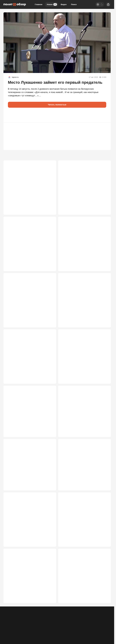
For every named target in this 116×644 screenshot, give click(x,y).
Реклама (7, 629)
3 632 (105, 260)
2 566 (50, 612)
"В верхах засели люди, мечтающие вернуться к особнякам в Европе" (25, 358)
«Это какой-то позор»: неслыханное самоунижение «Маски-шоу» (25, 592)
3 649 (105, 202)
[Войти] (108, 4)
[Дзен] (108, 627)
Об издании (29, 629)
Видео (64, 4)
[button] (11, 115)
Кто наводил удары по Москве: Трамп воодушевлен (80, 416)
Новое (52, 4)
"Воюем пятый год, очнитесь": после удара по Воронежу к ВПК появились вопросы (83, 358)
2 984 (105, 436)
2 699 (50, 553)
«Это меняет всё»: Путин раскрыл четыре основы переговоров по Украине (82, 592)
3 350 (105, 319)
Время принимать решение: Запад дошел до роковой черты (29, 475)
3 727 (50, 202)
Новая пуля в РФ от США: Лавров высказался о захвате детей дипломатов (82, 240)
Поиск (74, 4)
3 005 (50, 436)
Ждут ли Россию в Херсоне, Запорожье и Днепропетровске (27, 299)
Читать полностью (57, 105)
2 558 (105, 612)
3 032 (105, 377)
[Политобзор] (15, 4)
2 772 (50, 494)
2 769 (105, 494)
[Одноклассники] (95, 627)
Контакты (17, 629)
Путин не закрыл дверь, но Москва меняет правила (83, 534)
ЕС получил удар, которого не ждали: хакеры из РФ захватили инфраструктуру (30, 240)
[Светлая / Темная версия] (100, 4)
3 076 (50, 377)
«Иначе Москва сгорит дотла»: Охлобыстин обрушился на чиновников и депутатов (29, 534)
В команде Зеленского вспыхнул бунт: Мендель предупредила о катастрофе (81, 185)
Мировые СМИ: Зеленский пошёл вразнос (83, 473)
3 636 (50, 260)
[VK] (102, 627)
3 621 (50, 319)
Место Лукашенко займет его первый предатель (55, 82)
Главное (39, 4)
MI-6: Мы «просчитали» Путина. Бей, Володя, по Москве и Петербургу (29, 416)
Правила (40, 629)
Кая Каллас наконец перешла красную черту (29, 183)
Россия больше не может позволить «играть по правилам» (84, 299)
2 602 (105, 553)
